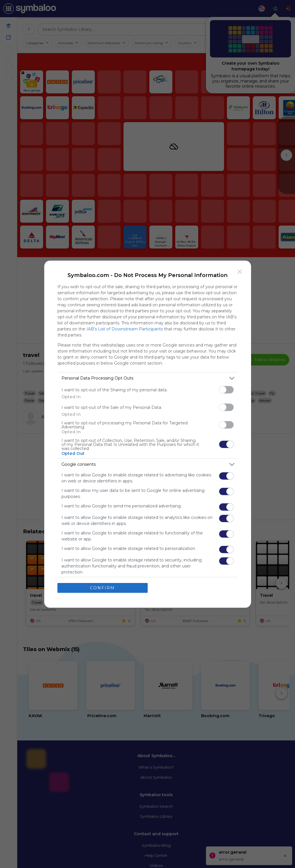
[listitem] (148, 378)
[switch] (226, 390)
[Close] (240, 272)
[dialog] (148, 434)
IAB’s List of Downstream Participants (125, 329)
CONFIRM (102, 588)
